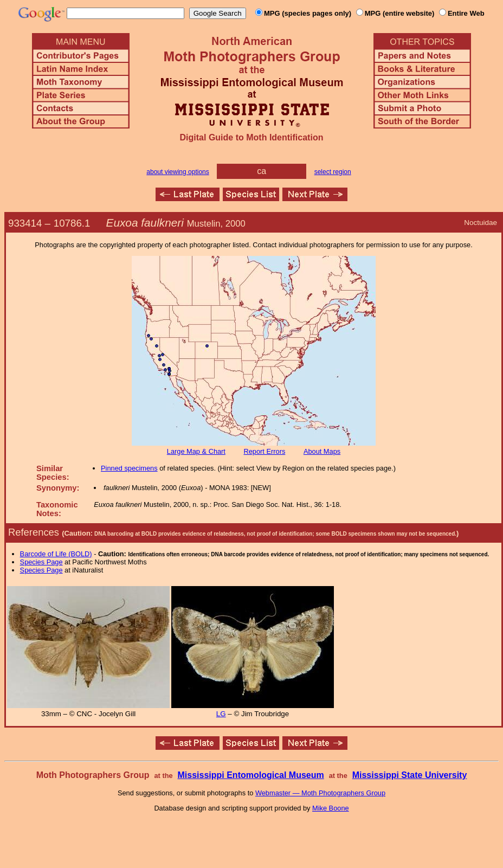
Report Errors (265, 451)
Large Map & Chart (196, 451)
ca (262, 171)
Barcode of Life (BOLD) (56, 554)
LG (221, 714)
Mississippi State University (410, 775)
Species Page (41, 562)
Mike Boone (331, 808)
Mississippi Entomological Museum (250, 775)
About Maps (322, 451)
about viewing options (178, 172)
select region (333, 172)
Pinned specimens (129, 468)
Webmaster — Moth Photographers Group (320, 793)
